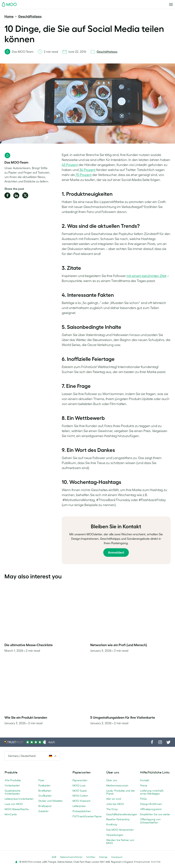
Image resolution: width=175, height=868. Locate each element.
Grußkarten (45, 796)
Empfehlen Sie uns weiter (155, 814)
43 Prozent (70, 165)
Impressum (117, 857)
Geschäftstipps (30, 16)
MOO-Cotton (80, 796)
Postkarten (44, 785)
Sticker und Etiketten (51, 801)
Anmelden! (116, 553)
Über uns (112, 780)
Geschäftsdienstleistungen (121, 814)
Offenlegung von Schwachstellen (150, 821)
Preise (144, 785)
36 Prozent (87, 170)
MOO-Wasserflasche (17, 809)
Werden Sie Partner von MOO (120, 842)
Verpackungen (115, 835)
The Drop (112, 809)
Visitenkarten (12, 785)
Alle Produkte (13, 780)
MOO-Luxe (79, 785)
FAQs (143, 799)
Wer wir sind (114, 799)
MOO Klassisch (81, 801)
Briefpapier (45, 806)
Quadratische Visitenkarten (13, 792)
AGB (54, 857)
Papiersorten (80, 780)
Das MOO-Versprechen (120, 830)
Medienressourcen (117, 785)
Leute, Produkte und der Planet (121, 792)
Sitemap (103, 857)
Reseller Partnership (118, 819)
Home (9, 16)
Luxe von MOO (14, 804)
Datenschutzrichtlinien (71, 857)
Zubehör (43, 811)
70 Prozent (84, 175)
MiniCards (11, 814)
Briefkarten (45, 791)
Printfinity (112, 825)
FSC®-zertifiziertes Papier (87, 816)
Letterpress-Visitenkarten (19, 799)
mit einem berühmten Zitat (146, 276)
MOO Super (80, 791)
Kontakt (145, 780)
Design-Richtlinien (151, 804)
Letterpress (79, 806)
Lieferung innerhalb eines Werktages (152, 792)
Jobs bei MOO (115, 804)
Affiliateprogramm (151, 809)
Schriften (91, 857)
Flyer (41, 780)
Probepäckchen (82, 811)
